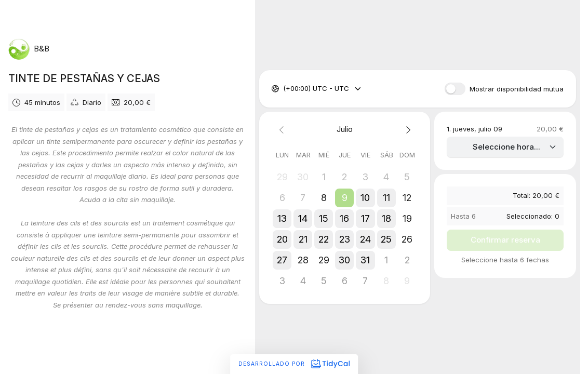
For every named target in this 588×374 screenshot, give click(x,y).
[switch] (455, 89)
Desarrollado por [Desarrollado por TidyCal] (294, 364)
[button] (345, 198)
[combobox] (284, 89)
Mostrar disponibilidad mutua (517, 89)
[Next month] (407, 130)
